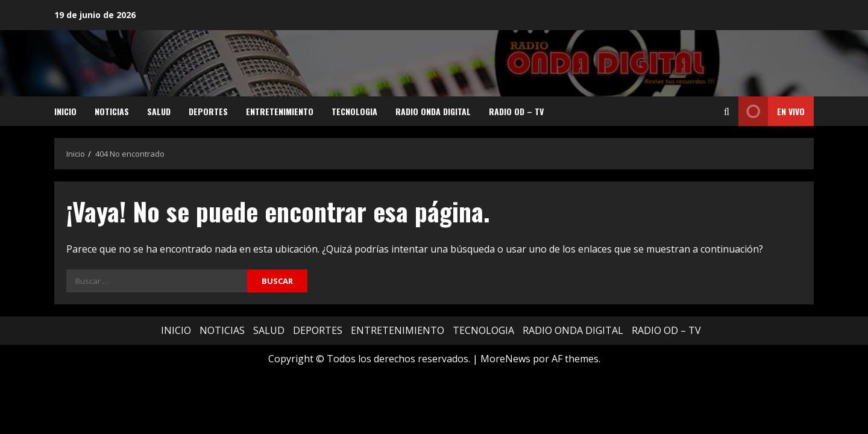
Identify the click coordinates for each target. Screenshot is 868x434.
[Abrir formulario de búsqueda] (727, 112)
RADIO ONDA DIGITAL (433, 111)
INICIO (65, 111)
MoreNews (505, 359)
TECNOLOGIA (354, 111)
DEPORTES (208, 111)
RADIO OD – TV (516, 111)
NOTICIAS (112, 111)
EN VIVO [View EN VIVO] (772, 111)
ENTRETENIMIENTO (280, 111)
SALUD (159, 111)
